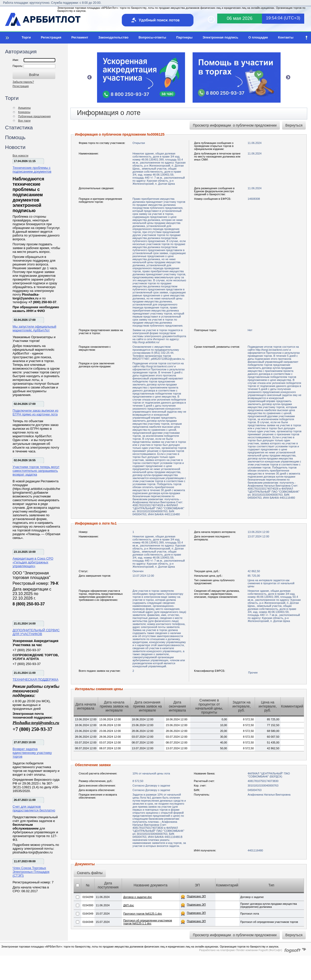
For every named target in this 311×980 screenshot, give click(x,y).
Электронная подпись (220, 37)
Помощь (15, 137)
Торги (26, 37)
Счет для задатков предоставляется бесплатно (34, 808)
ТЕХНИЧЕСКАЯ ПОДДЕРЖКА (35, 679)
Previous (90, 77)
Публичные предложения (34, 116)
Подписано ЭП (196, 896)
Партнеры (184, 37)
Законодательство (113, 37)
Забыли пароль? (23, 82)
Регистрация (51, 37)
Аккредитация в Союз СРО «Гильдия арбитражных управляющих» (33, 562)
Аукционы (24, 108)
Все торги (24, 121)
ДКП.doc (129, 905)
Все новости (20, 155)
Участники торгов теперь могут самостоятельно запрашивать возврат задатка (36, 471)
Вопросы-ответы (152, 37)
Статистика (19, 127)
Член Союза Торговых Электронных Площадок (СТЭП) (31, 872)
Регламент (80, 37)
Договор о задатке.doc (138, 897)
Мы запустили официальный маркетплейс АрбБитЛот (34, 328)
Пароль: (18, 66)
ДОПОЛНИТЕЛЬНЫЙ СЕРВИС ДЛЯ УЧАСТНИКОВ (36, 632)
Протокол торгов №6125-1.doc (143, 914)
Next (288, 77)
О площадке (258, 37)
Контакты (286, 37)
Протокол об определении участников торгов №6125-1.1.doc (148, 922)
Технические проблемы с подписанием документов (32, 170)
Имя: (16, 60)
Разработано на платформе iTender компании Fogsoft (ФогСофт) (241, 950)
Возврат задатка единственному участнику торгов (32, 753)
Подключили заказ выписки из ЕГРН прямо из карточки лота (35, 412)
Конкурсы (24, 112)
